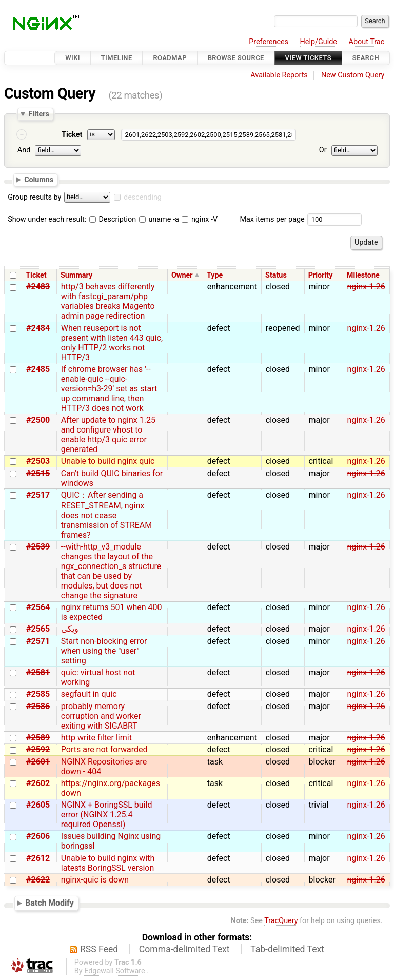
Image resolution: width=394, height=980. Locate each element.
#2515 (38, 473)
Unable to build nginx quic (108, 461)
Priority (321, 275)
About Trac (367, 42)
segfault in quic (89, 694)
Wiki (73, 58)
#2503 (38, 461)
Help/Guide (319, 42)
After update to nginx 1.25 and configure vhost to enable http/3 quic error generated (108, 435)
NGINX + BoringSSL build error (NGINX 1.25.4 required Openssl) (107, 815)
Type (215, 275)
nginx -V (200, 219)
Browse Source (236, 58)
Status (276, 275)
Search (366, 58)
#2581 (38, 672)
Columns (39, 180)
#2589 (38, 738)
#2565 (38, 629)
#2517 (38, 495)
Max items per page (272, 219)
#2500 (38, 420)
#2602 (38, 783)
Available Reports (279, 75)
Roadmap (170, 58)
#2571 (38, 641)
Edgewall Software (115, 971)
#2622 (38, 880)
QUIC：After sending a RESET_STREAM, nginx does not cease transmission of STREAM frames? (106, 515)
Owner (182, 275)
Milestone (363, 275)
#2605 (38, 805)
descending (143, 197)
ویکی (70, 629)
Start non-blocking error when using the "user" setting (104, 651)
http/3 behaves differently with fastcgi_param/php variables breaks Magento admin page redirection (108, 301)
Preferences (269, 42)
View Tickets (308, 58)
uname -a (159, 219)
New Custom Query (353, 75)
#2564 (38, 607)
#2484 (38, 328)
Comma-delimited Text (184, 949)
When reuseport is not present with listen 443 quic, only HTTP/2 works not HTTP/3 (112, 343)
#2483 (38, 287)
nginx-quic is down (95, 880)
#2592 (38, 749)
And (24, 150)
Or (323, 150)
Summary (76, 275)
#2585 (38, 694)
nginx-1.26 (366, 287)
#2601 (38, 762)
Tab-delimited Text (287, 949)
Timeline (117, 58)
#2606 (38, 836)
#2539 (38, 547)
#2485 (38, 369)
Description (113, 219)
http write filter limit (96, 738)
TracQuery (281, 921)
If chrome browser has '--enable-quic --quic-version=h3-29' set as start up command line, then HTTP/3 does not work (109, 389)
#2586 (38, 706)
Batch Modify (50, 903)
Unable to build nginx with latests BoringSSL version (108, 863)
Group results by (34, 197)
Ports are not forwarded (104, 749)
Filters (38, 114)
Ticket (72, 135)
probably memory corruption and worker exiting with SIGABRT (101, 716)
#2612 (38, 858)
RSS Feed (99, 949)
